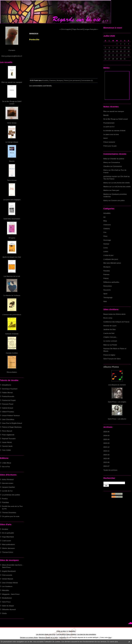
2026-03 (106, 435)
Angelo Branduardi (9, 571)
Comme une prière (118, 200)
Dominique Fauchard (10, 389)
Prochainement (109, 123)
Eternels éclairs (8, 483)
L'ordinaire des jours (111, 259)
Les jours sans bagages (12, 200)
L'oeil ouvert (6, 541)
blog (110, 637)
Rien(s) (12, 161)
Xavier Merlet (7, 442)
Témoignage (108, 297)
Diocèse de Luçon (110, 326)
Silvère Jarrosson (8, 548)
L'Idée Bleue (7, 463)
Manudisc (6, 590)
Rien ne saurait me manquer (12, 82)
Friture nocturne (109, 142)
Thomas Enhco (8, 552)
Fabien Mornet (7, 392)
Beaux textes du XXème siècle (114, 314)
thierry (106, 162)
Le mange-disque (12, 142)
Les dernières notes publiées (66, 634)
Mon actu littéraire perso (112, 263)
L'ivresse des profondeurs (12, 315)
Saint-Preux (6, 602)
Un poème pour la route (11, 516)
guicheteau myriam (110, 176)
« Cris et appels (65, 29)
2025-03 (106, 443)
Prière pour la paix (110, 146)
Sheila (4, 613)
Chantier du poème (117, 159)
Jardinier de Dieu (110, 329)
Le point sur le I (109, 127)
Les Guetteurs (7, 586)
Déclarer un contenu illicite (29, 637)
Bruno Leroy (108, 318)
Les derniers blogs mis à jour (46, 634)
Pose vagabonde (8, 435)
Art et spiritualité (8, 533)
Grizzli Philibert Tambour (11, 415)
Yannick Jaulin (7, 446)
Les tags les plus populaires (87, 634)
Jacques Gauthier (8, 487)
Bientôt (106, 115)
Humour (106, 244)
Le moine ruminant (110, 341)
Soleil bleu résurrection (12, 219)
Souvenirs (107, 290)
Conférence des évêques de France (116, 322)
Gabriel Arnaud (8, 408)
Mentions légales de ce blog (48, 637)
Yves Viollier (7, 450)
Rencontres (108, 286)
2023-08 (106, 462)
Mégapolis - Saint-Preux (11, 594)
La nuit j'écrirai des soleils (120, 183)
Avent (105, 138)
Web (105, 301)
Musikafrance (7, 598)
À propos (12, 50)
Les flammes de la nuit (12, 276)
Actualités (107, 213)
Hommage (107, 240)
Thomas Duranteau (9, 512)
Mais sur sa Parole (110, 345)
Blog (105, 221)
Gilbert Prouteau (8, 412)
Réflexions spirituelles (111, 282)
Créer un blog (61, 631)
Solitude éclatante (12, 334)
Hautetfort (72, 631)
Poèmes (106, 274)
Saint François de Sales (112, 359)
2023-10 (106, 455)
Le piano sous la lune (111, 134)
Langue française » (91, 29)
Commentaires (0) (87, 80)
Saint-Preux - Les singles (117, 402)
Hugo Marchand (8, 537)
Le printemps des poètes (11, 495)
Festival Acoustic (8, 396)
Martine (106, 186)
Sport (105, 294)
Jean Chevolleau (8, 419)
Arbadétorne (7, 385)
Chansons (107, 225)
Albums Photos (111, 367)
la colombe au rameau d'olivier (114, 130)
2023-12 (106, 447)
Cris (105, 232)
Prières (106, 278)
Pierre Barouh (7, 431)
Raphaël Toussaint (9, 439)
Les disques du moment (117, 385)
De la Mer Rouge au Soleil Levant (116, 119)
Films (105, 236)
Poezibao (5, 502)
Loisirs (106, 251)
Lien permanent (75, 80)
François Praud (8, 404)
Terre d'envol (12, 180)
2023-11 (106, 451)
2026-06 (106, 432)
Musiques (107, 267)
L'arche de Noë (109, 333)
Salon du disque (8, 606)
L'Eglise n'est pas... (110, 337)
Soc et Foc (6, 467)
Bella (105, 159)
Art (104, 217)
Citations (107, 229)
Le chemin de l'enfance (12, 295)
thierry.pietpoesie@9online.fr (12, 56)
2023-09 (106, 458)
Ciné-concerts (7, 575)
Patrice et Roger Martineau (12, 427)
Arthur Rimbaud (8, 479)
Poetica (5, 499)
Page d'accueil (78, 29)
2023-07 (106, 466)
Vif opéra (12, 238)
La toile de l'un (7, 491)
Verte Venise (12, 123)
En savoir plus (113, 642)
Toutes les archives (110, 470)
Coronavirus (116, 162)
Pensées (107, 271)
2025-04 (106, 439)
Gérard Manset (8, 579)
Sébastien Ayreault (9, 609)
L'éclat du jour (108, 255)
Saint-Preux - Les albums (117, 419)
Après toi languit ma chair (12, 257)
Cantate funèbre (12, 353)
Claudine (107, 166)
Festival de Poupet (9, 400)
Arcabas (5, 529)
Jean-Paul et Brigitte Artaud (12, 423)
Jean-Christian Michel (10, 583)
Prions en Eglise (109, 355)
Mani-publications (8, 544)
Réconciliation (12, 372)
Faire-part (116, 190)
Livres (106, 248)
